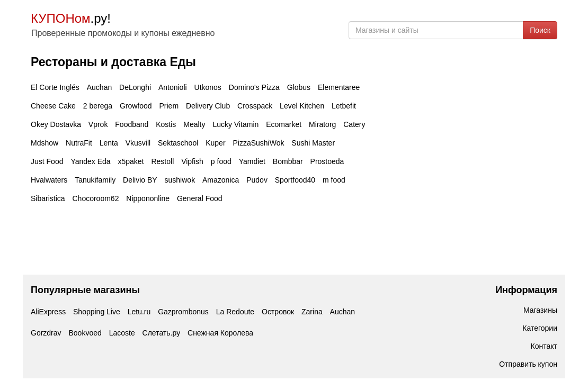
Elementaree (339, 87)
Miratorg (322, 124)
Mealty (194, 124)
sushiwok (180, 180)
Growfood (136, 106)
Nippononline (148, 198)
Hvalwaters (49, 180)
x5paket (131, 161)
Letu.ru (139, 312)
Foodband (132, 124)
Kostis (166, 124)
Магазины (540, 310)
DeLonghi (135, 87)
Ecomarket (284, 124)
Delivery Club (208, 106)
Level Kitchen (302, 106)
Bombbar (288, 161)
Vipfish (192, 161)
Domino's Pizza (254, 87)
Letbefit (344, 106)
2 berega (98, 106)
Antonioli (173, 87)
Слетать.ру (162, 333)
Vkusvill (138, 143)
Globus (299, 87)
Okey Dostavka (56, 124)
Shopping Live (97, 312)
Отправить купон (528, 364)
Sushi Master (313, 143)
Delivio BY (140, 180)
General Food (200, 198)
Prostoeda (327, 161)
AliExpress (48, 312)
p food (221, 161)
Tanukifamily (95, 180)
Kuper (215, 143)
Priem (169, 106)
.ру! (71, 18)
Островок (278, 312)
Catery (354, 124)
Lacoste (122, 333)
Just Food (47, 161)
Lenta (109, 143)
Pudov (257, 180)
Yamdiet (252, 161)
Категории (540, 328)
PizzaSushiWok (258, 143)
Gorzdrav (46, 333)
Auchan (99, 87)
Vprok (98, 124)
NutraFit (79, 143)
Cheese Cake (53, 106)
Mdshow (44, 143)
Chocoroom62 (95, 198)
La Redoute (235, 312)
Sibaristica (48, 198)
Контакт (544, 346)
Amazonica (221, 180)
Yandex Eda (90, 161)
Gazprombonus (183, 312)
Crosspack (255, 106)
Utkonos (208, 87)
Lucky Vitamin (235, 124)
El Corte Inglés (55, 87)
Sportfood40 (295, 180)
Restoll (162, 161)
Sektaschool (178, 143)
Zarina (312, 312)
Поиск (540, 30)
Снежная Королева (220, 333)
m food (334, 180)
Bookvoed (85, 333)
